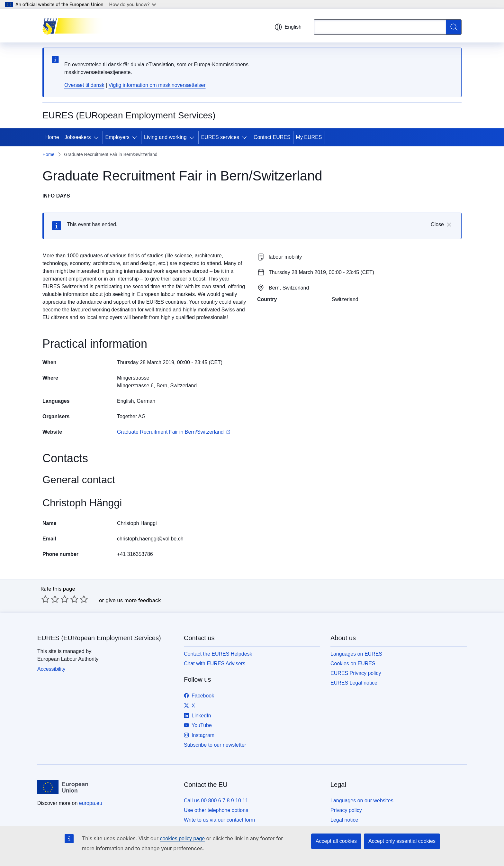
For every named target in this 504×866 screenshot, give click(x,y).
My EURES (309, 137)
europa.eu (91, 803)
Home (52, 137)
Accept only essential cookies (402, 841)
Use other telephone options (216, 810)
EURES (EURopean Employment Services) (99, 638)
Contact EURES (272, 137)
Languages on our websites (362, 801)
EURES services (220, 137)
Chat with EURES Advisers (215, 663)
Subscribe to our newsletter (215, 745)
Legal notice (344, 820)
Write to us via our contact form (219, 820)
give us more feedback (133, 600)
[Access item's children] (97, 137)
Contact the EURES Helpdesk (218, 654)
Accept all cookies (336, 841)
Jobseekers (78, 137)
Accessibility (51, 669)
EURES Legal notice (354, 683)
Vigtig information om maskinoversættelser (157, 85)
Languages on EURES (356, 654)
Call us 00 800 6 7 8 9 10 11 (216, 801)
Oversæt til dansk (84, 85)
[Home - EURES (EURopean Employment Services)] (75, 26)
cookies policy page (182, 838)
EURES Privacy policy (356, 673)
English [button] (288, 27)
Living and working (165, 137)
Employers (118, 137)
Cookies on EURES (353, 663)
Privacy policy (346, 810)
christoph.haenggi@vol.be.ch (150, 539)
